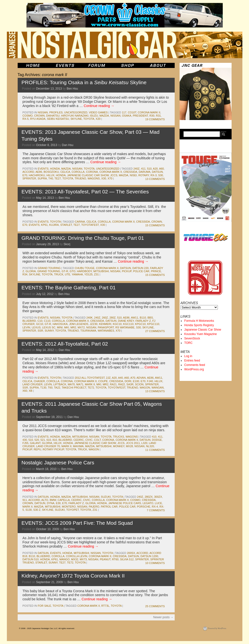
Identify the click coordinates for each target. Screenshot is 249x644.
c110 (47, 321)
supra (42, 178)
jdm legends (79, 324)
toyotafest (90, 225)
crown (39, 116)
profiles (56, 112)
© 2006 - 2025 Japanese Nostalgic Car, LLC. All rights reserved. (47, 628)
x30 (104, 178)
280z (112, 318)
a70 (133, 378)
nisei (133, 175)
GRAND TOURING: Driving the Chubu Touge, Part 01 (83, 238)
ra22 (122, 384)
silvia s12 (127, 559)
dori (128, 381)
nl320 (150, 446)
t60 (50, 388)
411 (143, 169)
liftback (60, 384)
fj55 (26, 443)
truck (59, 274)
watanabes (106, 331)
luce (158, 503)
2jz (108, 378)
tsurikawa (88, 331)
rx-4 (155, 507)
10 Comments (155, 563)
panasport (106, 327)
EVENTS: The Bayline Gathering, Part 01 (69, 288)
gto (73, 271)
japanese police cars (125, 503)
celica (65, 172)
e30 (58, 503)
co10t (132, 112)
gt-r (65, 271)
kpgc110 (153, 324)
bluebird (29, 321)
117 (124, 112)
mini (60, 327)
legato (148, 503)
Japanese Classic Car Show (203, 330)
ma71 (80, 384)
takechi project (74, 388)
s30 (161, 175)
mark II (90, 384)
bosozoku (51, 172)
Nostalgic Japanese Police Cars (58, 463)
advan (141, 378)
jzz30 (94, 324)
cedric (79, 440)
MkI (67, 327)
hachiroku (37, 175)
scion (139, 384)
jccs (114, 175)
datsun (157, 172)
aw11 (135, 318)
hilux (50, 175)
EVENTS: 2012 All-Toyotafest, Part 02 (65, 344)
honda (55, 169)
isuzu (94, 116)
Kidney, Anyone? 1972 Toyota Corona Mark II (73, 576)
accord (28, 172)
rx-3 (153, 175)
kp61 (44, 225)
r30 (152, 116)
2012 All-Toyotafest (90, 378)
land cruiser (33, 384)
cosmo (28, 116)
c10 (40, 321)
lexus (36, 327)
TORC (188, 343)
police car (141, 271)
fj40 (150, 381)
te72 (91, 388)
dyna (51, 503)
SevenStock (192, 338)
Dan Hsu (68, 145)
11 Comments (155, 450)
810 (55, 440)
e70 (25, 175)
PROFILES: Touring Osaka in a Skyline (84, 82)
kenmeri (105, 324)
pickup (127, 271)
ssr (40, 331)
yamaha (77, 274)
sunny (49, 331)
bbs (150, 318)
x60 (25, 391)
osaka (127, 116)
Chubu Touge (85, 268)
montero (69, 507)
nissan (43, 112)
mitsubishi (101, 271)
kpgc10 (140, 324)
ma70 (71, 384)
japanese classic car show (88, 175)
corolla (78, 172)
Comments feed (195, 365)
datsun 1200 (149, 556)
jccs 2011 (133, 443)
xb (31, 391)
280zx (149, 497)
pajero (94, 507)
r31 (158, 116)
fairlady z (143, 321)
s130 (29, 510)
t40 (51, 178)
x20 (98, 119)
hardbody (84, 271)
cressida (130, 172)
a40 (120, 378)
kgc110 (128, 324)
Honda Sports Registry (199, 325)
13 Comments (155, 179)
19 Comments (155, 119)
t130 (43, 388)
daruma (144, 172)
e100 (136, 381)
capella (64, 500)
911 (25, 500)
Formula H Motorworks (199, 321)
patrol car (109, 507)
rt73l (105, 606)
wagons (94, 178)
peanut (105, 559)
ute (67, 274)
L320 (144, 443)
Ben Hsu (72, 89)
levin (26, 327)
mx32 (75, 559)
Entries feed (192, 361)
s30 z (37, 510)
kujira (54, 225)
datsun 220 (141, 268)
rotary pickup (53, 449)
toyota (89, 119)
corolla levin (77, 556)
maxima (78, 446)
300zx (158, 497)
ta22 (57, 388)
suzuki (106, 497)
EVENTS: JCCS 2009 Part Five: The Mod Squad (77, 523)
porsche (144, 507)
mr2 (73, 327)
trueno (80, 178)
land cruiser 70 (48, 446)
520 (37, 440)
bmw (53, 500)
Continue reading (99, 106)
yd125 (89, 274)
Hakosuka (60, 324)
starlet (66, 225)
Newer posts (163, 617)
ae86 (39, 172)
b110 (143, 318)
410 (154, 437)
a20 (155, 169)
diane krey (126, 321)
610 (49, 440)
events (43, 169)
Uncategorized (76, 112)
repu (37, 449)
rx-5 (26, 119)
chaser (39, 381)
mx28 (129, 446)
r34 (25, 274)
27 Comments (155, 331)
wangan (158, 388)
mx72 (81, 327)
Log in (188, 356)
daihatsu (53, 116)
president (140, 116)
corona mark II (149, 112)
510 (149, 169)
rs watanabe (125, 327)
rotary (144, 175)
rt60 (115, 559)
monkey (119, 446)
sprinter (29, 178)
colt (97, 440)
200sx (131, 553)
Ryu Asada (38, 119)
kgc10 (117, 324)
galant (35, 443)
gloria (31, 271)
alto (45, 500)
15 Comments (155, 225)
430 (25, 440)
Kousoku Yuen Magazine (201, 334)
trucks (119, 437)
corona (92, 172)
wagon (145, 388)
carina (80, 222)
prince (156, 271)
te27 (58, 178)
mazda (104, 116)
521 (43, 440)
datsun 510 (31, 559)
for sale (44, 606)
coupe (103, 381)
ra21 (113, 384)
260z (105, 318)
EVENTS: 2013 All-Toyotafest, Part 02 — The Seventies (85, 192)
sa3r (130, 384)
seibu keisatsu (58, 119)
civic (89, 440)
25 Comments (155, 606)
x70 (110, 178)
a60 (161, 169)
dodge (157, 440)
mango (65, 559)
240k (90, 318)
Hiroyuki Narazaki (75, 116)
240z (137, 169)
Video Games (98, 112)
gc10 (40, 324)
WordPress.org (194, 369)
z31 (97, 274)
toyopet (72, 510)
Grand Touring (49, 268)
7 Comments (156, 510)
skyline (76, 119)
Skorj (67, 244)
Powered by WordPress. (217, 628)
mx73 (83, 559)
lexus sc (49, 327)
